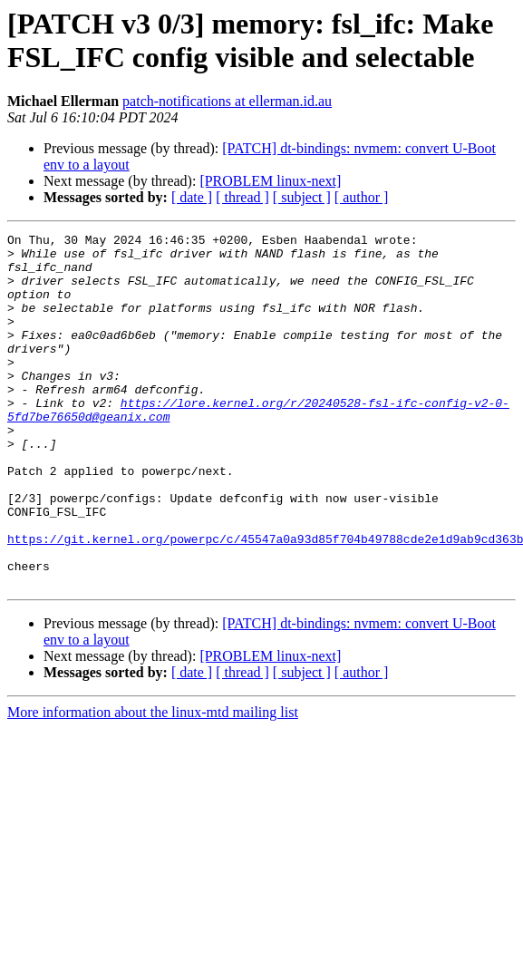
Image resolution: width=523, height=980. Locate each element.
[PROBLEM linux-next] (270, 181)
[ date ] (192, 197)
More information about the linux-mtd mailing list (153, 783)
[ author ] (362, 197)
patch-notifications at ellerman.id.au (227, 101)
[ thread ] (242, 197)
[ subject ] (302, 197)
